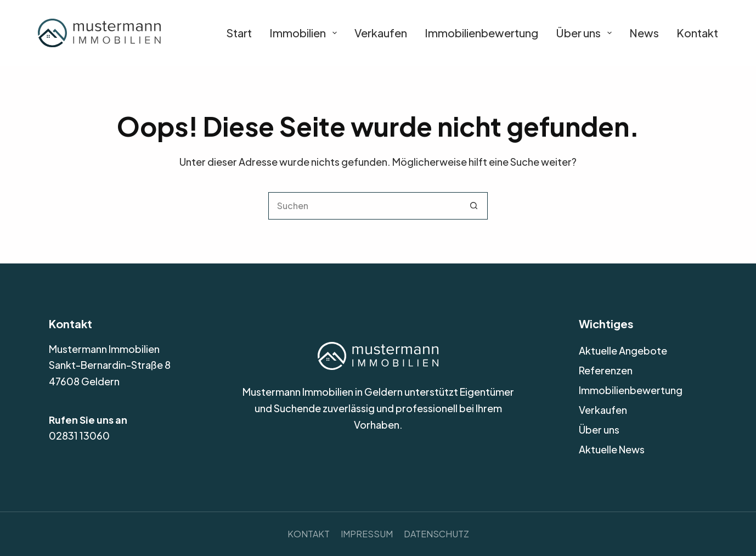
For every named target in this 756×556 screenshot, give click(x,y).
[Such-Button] (474, 206)
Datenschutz (436, 534)
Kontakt (697, 33)
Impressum (367, 534)
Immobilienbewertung (481, 33)
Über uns (584, 33)
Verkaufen (381, 33)
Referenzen (606, 370)
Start (239, 33)
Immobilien (303, 33)
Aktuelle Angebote (623, 350)
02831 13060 (79, 436)
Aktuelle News (612, 449)
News (644, 33)
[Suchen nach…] (364, 206)
